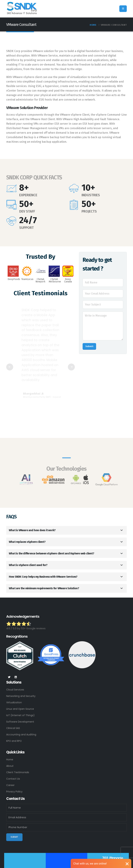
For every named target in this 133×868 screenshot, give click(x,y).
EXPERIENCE (28, 195)
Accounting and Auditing (22, 735)
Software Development (21, 722)
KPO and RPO (14, 741)
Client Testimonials (18, 772)
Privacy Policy (15, 792)
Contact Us (13, 779)
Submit (89, 346)
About (10, 766)
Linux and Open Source (21, 709)
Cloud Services (15, 690)
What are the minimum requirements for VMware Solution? (44, 588)
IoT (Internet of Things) (21, 715)
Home (93, 25)
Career (10, 785)
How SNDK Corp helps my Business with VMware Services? (43, 577)
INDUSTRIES (91, 195)
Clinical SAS (13, 728)
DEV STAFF (27, 211)
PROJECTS (89, 211)
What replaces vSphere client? (27, 542)
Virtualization (14, 702)
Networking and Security (21, 696)
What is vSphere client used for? (28, 565)
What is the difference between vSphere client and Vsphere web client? (51, 553)
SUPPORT (26, 228)
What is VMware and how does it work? (32, 530)
